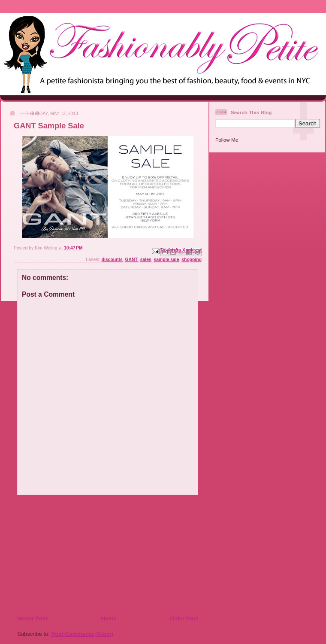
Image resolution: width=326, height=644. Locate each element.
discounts (112, 260)
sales (146, 260)
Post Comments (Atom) (82, 634)
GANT (131, 260)
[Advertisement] (69, 555)
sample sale (167, 260)
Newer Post (32, 618)
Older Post (184, 618)
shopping (192, 260)
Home (109, 618)
